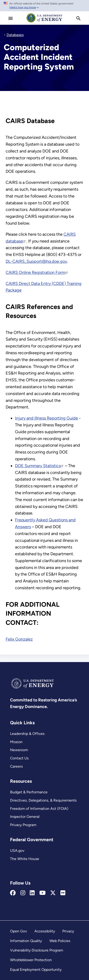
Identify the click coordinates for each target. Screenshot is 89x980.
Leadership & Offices (27, 734)
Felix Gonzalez (19, 639)
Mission (16, 742)
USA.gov (17, 850)
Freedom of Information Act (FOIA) (39, 809)
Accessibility (45, 931)
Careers (16, 766)
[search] (78, 18)
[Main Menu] (11, 18)
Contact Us (19, 758)
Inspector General (25, 817)
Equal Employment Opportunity (36, 970)
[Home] (44, 22)
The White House (25, 859)
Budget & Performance (29, 792)
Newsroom (19, 750)
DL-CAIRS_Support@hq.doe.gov (36, 261)
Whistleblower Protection (31, 960)
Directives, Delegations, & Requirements (43, 800)
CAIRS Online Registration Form (37, 272)
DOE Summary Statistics (39, 466)
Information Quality (26, 941)
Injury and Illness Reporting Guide (46, 418)
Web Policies (60, 941)
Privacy (68, 931)
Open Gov (19, 931)
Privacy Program (23, 825)
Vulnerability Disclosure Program (37, 950)
